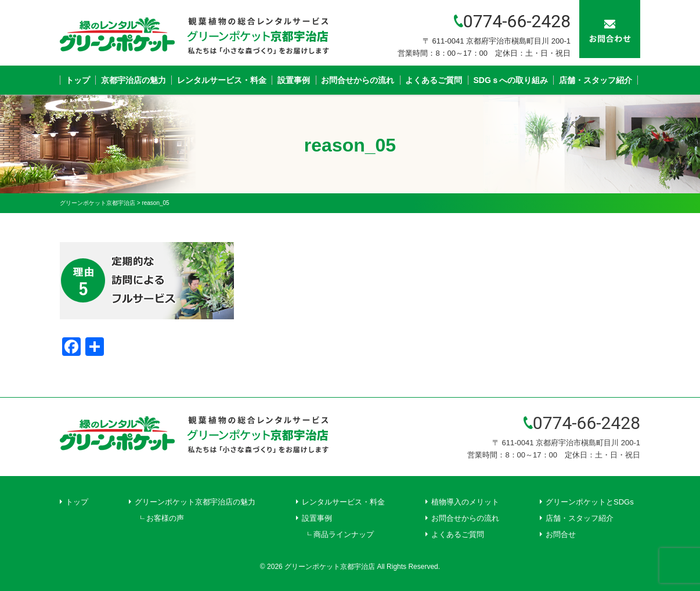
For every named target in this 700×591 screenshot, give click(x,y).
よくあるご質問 (434, 80)
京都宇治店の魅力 (133, 80)
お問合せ (561, 534)
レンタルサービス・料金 (222, 80)
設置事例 (294, 80)
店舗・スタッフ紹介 (596, 80)
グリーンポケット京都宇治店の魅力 (195, 502)
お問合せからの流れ (358, 80)
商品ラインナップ (344, 534)
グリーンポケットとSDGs (590, 502)
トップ (78, 80)
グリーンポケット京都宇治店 (330, 567)
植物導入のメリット (465, 502)
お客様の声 (165, 518)
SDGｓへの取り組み (511, 80)
